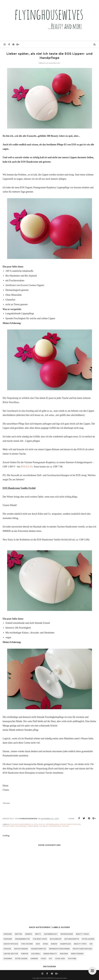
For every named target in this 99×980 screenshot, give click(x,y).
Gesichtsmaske (21, 949)
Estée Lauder (21, 959)
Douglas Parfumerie (20, 824)
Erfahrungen (52, 824)
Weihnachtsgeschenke (59, 949)
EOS (36, 824)
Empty (38, 934)
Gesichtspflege (11, 944)
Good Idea (60, 959)
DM (91, 944)
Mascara (64, 954)
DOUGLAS (27, 467)
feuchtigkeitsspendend (15, 826)
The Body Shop (40, 939)
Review (66, 826)
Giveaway (8, 959)
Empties (19, 934)
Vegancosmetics (38, 949)
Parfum (25, 954)
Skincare (8, 934)
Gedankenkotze (22, 939)
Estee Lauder (88, 939)
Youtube (72, 959)
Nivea (45, 944)
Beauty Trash (82, 934)
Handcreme (33, 826)
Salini (65, 978)
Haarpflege (66, 944)
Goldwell (36, 954)
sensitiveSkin (77, 954)
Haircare (8, 939)
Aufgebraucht (51, 934)
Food (44, 959)
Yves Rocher (27, 944)
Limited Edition (11, 954)
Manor (54, 944)
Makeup (29, 934)
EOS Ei (42, 824)
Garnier (34, 959)
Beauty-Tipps (80, 944)
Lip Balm (43, 826)
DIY (51, 959)
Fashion (7, 949)
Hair (38, 944)
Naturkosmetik (72, 939)
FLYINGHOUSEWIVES (47, 978)
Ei (32, 824)
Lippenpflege (55, 826)
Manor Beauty (50, 954)
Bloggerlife (56, 939)
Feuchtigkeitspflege (70, 824)
